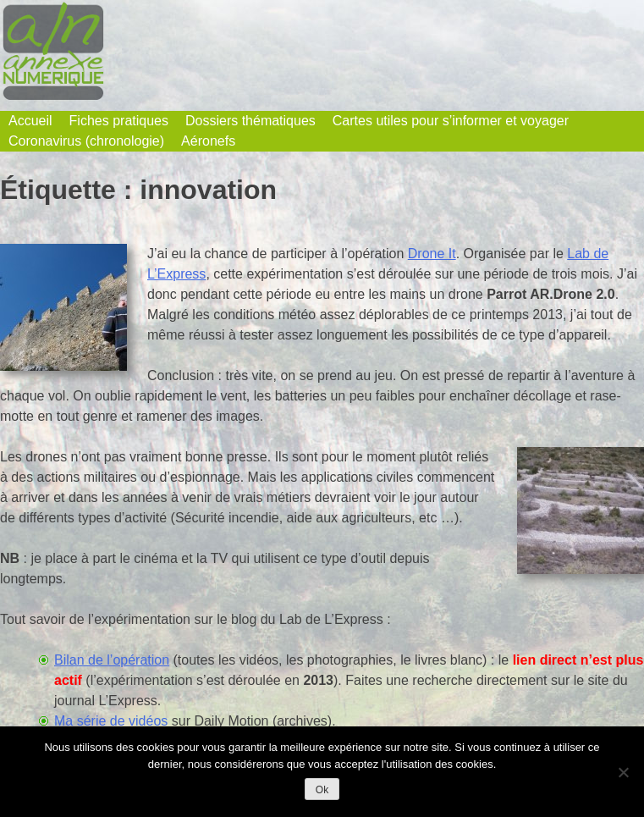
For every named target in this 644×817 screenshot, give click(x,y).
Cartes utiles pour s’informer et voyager (451, 121)
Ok (322, 790)
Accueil (30, 121)
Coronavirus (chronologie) (86, 141)
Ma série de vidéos (111, 721)
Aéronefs (208, 141)
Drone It (432, 254)
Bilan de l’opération (112, 660)
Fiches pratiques (119, 121)
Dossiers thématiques (250, 121)
